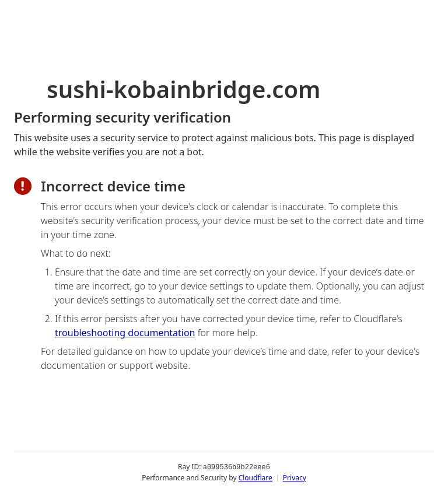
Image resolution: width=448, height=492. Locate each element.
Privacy (295, 477)
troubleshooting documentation (125, 333)
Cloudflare (256, 477)
